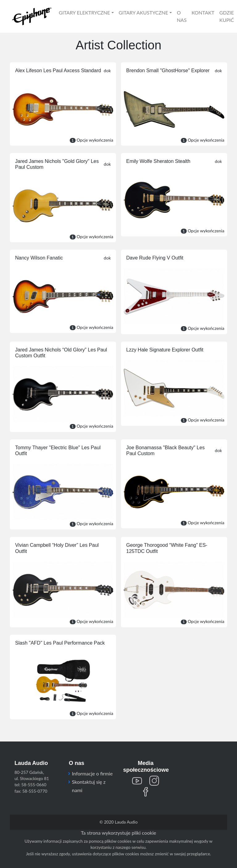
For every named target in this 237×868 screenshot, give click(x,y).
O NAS (182, 16)
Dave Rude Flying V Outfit (155, 258)
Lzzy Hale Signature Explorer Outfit (165, 350)
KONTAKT (203, 12)
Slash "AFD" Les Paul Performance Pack (60, 643)
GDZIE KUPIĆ (227, 16)
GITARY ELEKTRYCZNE (85, 12)
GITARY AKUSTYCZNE (143, 12)
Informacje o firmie (92, 773)
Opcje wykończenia (203, 328)
